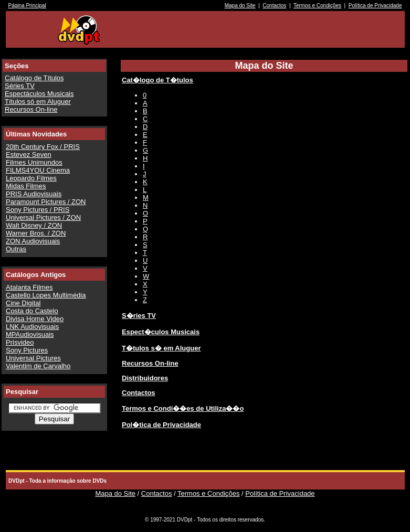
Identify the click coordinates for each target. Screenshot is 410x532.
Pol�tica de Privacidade (161, 425)
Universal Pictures (33, 358)
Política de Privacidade (375, 6)
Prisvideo (20, 342)
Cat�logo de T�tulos (157, 80)
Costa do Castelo (32, 311)
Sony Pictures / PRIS (38, 210)
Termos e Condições (317, 6)
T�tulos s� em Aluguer (161, 348)
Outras (16, 249)
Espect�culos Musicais (161, 332)
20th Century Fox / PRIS (43, 147)
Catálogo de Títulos (34, 78)
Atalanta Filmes (29, 287)
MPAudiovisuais (30, 334)
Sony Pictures (27, 350)
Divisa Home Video (35, 319)
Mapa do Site (240, 6)
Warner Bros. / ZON (36, 233)
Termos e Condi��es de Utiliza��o (183, 408)
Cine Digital (23, 303)
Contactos (274, 6)
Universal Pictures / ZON (43, 217)
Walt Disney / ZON (34, 225)
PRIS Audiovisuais (34, 194)
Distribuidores (145, 378)
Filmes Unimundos (34, 162)
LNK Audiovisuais (32, 327)
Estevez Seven (29, 155)
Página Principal (27, 6)
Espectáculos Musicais (39, 94)
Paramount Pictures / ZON (46, 202)
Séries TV (20, 86)
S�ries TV (139, 316)
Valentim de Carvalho (38, 366)
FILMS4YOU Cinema (38, 170)
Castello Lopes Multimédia (46, 295)
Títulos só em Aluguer (38, 102)
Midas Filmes (26, 186)
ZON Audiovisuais (33, 241)
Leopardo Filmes (31, 178)
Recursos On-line (31, 109)
